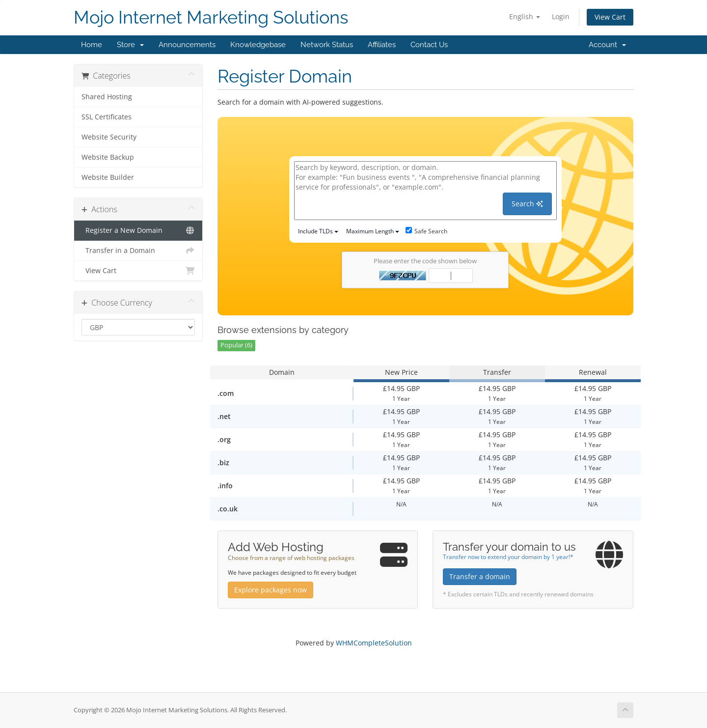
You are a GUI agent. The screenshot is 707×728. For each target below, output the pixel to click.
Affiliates (382, 45)
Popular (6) (236, 345)
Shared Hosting (107, 97)
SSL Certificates (107, 117)
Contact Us (429, 45)
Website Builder (108, 177)
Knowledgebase (258, 45)
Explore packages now (271, 590)
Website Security (109, 137)
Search (527, 204)
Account (607, 45)
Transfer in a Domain (138, 251)
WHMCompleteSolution (374, 643)
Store (130, 45)
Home (92, 45)
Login (561, 16)
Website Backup (108, 157)
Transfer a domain (480, 576)
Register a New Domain (138, 230)
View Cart (610, 17)
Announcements (187, 45)
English (525, 16)
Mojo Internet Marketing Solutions (211, 17)
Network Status (327, 45)
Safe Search (426, 231)
